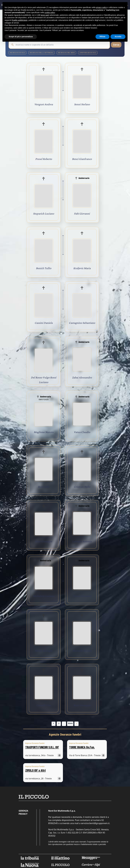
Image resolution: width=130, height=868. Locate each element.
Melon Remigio (44, 651)
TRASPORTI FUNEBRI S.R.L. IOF (42, 747)
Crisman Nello (82, 487)
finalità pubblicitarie (20, 20)
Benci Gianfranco (82, 159)
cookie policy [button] (50, 12)
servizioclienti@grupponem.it (95, 823)
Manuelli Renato (82, 651)
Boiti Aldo (44, 487)
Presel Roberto (44, 159)
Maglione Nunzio (44, 432)
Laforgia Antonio (82, 541)
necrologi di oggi (17, 53)
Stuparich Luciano (44, 214)
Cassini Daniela (44, 323)
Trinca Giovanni (82, 596)
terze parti (45, 15)
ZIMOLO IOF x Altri (35, 770)
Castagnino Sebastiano (82, 323)
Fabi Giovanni (82, 214)
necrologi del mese (66, 53)
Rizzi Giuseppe (44, 541)
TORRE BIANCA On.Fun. (82, 747)
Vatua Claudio (82, 432)
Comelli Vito (44, 705)
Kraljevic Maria (82, 268)
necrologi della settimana (41, 53)
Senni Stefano (82, 104)
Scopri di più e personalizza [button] (21, 37)
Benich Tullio (44, 268)
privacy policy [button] (101, 7)
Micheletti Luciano (44, 596)
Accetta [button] (118, 37)
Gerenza (23, 811)
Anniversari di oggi (88, 53)
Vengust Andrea (44, 104)
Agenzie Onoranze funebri (65, 735)
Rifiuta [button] (103, 37)
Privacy (23, 814)
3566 (70, 723)
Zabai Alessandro (82, 377)
